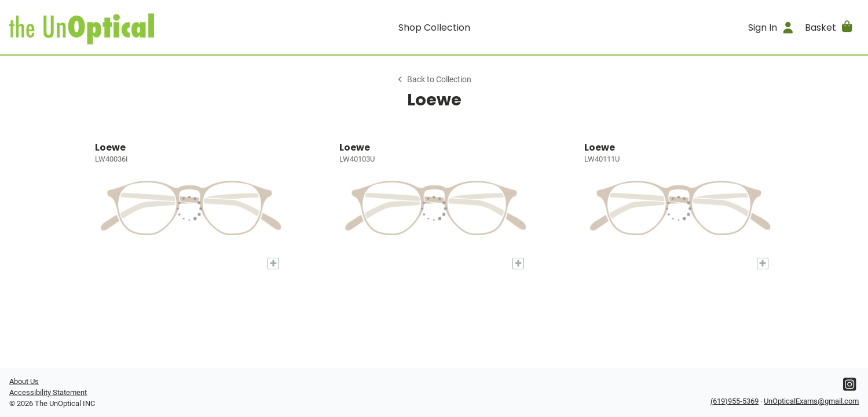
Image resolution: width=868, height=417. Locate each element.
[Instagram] (849, 387)
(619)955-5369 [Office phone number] (735, 401)
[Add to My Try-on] (273, 264)
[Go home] (116, 27)
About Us (24, 381)
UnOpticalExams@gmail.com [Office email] (811, 401)
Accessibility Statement (48, 392)
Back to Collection (434, 80)
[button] (829, 27)
